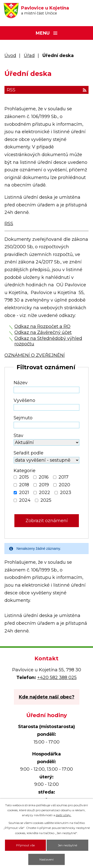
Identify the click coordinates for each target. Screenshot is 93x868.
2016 (44, 477)
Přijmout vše (25, 845)
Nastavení (46, 859)
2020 (64, 485)
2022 (45, 493)
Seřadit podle (29, 453)
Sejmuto (23, 418)
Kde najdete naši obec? (47, 697)
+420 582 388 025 (57, 678)
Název (21, 383)
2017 (63, 477)
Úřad (29, 56)
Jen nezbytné (67, 845)
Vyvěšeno (24, 400)
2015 (24, 477)
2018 (24, 485)
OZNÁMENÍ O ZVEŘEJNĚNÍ (35, 355)
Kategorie (25, 471)
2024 (25, 500)
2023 (66, 493)
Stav (18, 435)
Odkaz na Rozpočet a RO (42, 326)
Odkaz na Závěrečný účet (43, 332)
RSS (46, 90)
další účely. (64, 815)
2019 (44, 485)
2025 (46, 500)
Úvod (10, 56)
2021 (24, 493)
